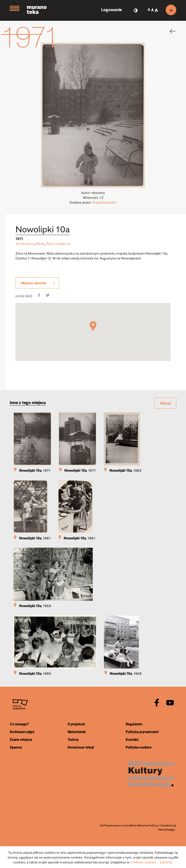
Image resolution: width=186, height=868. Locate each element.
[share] (39, 296)
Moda (41, 243)
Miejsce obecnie (39, 283)
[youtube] (170, 703)
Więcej (165, 403)
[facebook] (157, 703)
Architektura (25, 243)
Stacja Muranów (104, 202)
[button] (93, 326)
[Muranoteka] (40, 10)
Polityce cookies (144, 862)
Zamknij (166, 862)
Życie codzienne (58, 243)
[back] (170, 31)
